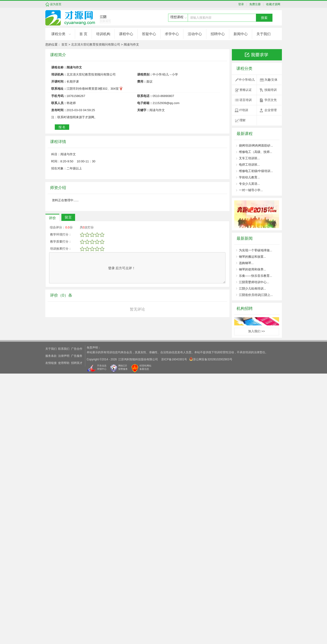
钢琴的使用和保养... (253, 269)
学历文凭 (271, 100)
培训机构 (103, 34)
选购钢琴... (246, 263)
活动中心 (195, 34)
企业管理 (271, 110)
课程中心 (126, 34)
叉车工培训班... (249, 158)
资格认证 (246, 90)
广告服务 (77, 626)
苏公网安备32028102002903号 (211, 629)
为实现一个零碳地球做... (256, 250)
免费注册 (254, 4)
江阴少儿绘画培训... (253, 288)
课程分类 (58, 34)
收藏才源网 (272, 4)
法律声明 (64, 626)
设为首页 (56, 4)
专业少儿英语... (249, 184)
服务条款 (51, 626)
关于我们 (263, 34)
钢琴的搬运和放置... (253, 257)
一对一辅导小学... (251, 190)
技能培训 (271, 90)
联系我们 (64, 619)
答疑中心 (149, 34)
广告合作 (77, 619)
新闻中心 (241, 34)
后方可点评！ (122, 557)
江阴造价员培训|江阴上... (256, 295)
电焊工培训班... (249, 165)
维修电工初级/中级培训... (256, 171)
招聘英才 (77, 633)
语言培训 (246, 100)
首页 (64, 44)
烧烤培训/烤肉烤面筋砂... (256, 145)
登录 (242, 4)
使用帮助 (64, 633)
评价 (52, 507)
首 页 (83, 34)
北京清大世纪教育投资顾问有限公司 (96, 44)
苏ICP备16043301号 (174, 630)
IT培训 (244, 110)
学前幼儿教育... (249, 177)
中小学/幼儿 (247, 80)
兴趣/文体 (271, 80)
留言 (68, 506)
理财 (242, 120)
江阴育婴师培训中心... (254, 282)
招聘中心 (218, 34)
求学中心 (172, 34)
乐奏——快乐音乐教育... (256, 276)
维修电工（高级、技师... (256, 152)
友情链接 (51, 633)
